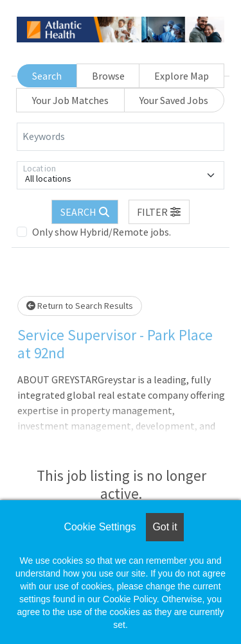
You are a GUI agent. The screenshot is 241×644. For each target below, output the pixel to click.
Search (47, 76)
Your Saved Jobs (174, 100)
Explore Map (182, 76)
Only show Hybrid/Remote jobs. (102, 232)
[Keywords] (121, 137)
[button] (159, 212)
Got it (165, 527)
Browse (108, 76)
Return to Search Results (80, 306)
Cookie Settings (100, 527)
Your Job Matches (70, 100)
